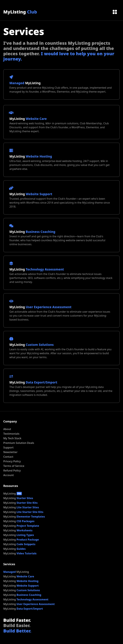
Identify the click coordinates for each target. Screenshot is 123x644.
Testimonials (11, 434)
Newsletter (10, 452)
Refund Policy (12, 471)
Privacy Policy (12, 461)
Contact (8, 457)
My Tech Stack (12, 438)
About (7, 429)
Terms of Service (14, 466)
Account (9, 475)
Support (8, 447)
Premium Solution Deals (19, 443)
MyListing (20, 12)
